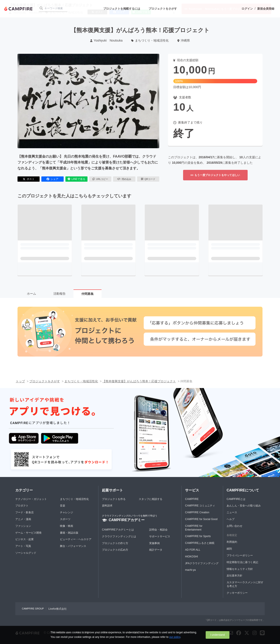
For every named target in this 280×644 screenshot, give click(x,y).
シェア (52, 179)
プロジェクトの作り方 (115, 543)
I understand (218, 635)
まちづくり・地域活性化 (150, 40)
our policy (175, 637)
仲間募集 (87, 294)
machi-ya (190, 570)
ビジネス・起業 (24, 539)
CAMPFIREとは (236, 499)
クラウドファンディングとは (119, 536)
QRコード (148, 179)
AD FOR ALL (193, 550)
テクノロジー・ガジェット (31, 499)
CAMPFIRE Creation (197, 512)
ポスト (29, 179)
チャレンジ (66, 512)
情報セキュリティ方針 (240, 569)
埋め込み (124, 179)
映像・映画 (66, 526)
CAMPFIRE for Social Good (201, 519)
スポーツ (65, 519)
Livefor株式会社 (58, 609)
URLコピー (100, 179)
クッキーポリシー (237, 593)
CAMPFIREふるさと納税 (200, 543)
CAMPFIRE (192, 499)
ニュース (232, 512)
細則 (229, 549)
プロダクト (22, 506)
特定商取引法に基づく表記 (242, 562)
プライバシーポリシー (240, 555)
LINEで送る (76, 179)
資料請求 (107, 506)
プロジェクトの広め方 (115, 550)
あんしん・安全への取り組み (244, 506)
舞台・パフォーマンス (73, 546)
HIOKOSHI (192, 557)
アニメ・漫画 (23, 519)
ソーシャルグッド (26, 553)
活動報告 (59, 294)
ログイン (247, 9)
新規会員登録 (266, 9)
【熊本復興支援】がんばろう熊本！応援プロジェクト (139, 381)
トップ (20, 381)
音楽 (63, 506)
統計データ (156, 550)
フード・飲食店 (24, 512)
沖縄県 (184, 40)
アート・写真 (23, 546)
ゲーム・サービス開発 (28, 533)
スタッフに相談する (150, 499)
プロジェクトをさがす (163, 9)
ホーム (31, 294)
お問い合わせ (234, 526)
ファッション (23, 526)
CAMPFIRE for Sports (198, 536)
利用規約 (232, 542)
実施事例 (154, 543)
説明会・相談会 (158, 530)
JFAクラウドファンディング (202, 563)
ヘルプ (231, 519)
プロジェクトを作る (114, 499)
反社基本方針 (234, 576)
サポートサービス (160, 536)
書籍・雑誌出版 (69, 533)
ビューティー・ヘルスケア (76, 539)
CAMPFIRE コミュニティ (200, 506)
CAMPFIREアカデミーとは (118, 530)
